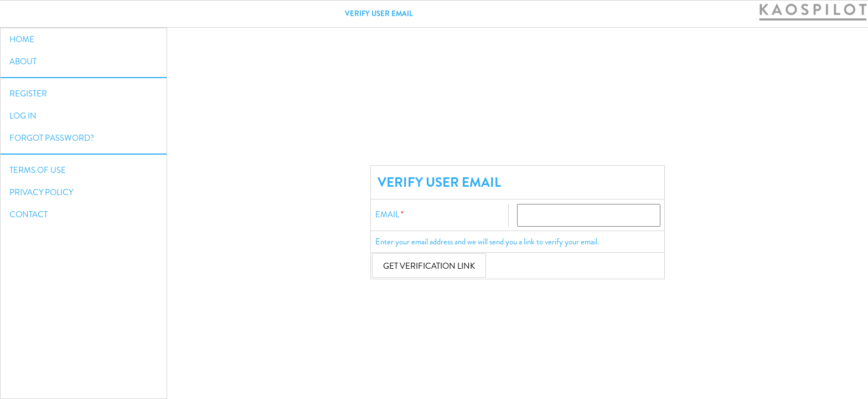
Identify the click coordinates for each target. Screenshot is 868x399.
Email (387, 214)
